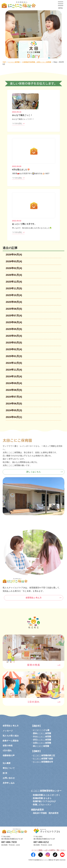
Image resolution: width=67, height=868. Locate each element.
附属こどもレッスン (42, 805)
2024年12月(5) (14, 363)
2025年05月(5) (14, 329)
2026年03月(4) (14, 261)
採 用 (5, 773)
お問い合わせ (9, 778)
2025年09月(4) (14, 302)
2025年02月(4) (14, 349)
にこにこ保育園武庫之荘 (44, 755)
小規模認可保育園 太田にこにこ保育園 (37, 62)
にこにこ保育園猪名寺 (43, 762)
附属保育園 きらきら (42, 798)
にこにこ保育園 (14, 62)
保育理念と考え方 (34, 598)
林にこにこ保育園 (41, 746)
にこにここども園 (41, 730)
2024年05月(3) (14, 410)
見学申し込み (9, 783)
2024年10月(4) (14, 376)
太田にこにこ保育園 (42, 743)
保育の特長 (8, 746)
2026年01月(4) (14, 275)
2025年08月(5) (14, 309)
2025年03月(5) (14, 343)
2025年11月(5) (14, 288)
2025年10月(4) (14, 295)
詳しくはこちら (34, 472)
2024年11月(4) (14, 370)
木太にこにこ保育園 (42, 737)
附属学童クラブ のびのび (44, 801)
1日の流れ (7, 751)
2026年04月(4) (14, 255)
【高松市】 (36, 726)
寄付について (9, 768)
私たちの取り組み (11, 736)
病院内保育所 (37, 810)
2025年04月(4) (14, 336)
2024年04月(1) (14, 417)
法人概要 (7, 763)
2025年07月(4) (14, 316)
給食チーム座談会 (11, 741)
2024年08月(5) (14, 390)
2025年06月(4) (14, 322)
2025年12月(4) (14, 282)
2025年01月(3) (14, 356)
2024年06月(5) (14, 404)
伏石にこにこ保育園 (42, 740)
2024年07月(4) (14, 397)
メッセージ (8, 731)
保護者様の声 (9, 755)
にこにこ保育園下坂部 (43, 759)
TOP (4, 62)
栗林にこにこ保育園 (42, 733)
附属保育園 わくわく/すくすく (47, 795)
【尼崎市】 (36, 751)
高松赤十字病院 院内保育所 (46, 813)
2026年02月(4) (14, 268)
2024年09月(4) (14, 383)
